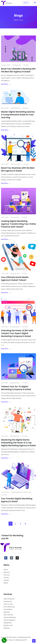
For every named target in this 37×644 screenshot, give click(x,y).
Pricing (6, 578)
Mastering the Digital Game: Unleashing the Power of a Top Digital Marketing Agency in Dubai (18, 443)
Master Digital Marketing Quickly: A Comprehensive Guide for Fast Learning (18, 115)
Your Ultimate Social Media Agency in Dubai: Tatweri (15, 279)
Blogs (6, 583)
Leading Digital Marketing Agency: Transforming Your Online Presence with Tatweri (18, 224)
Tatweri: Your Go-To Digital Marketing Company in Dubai (16, 388)
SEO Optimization (16, 164)
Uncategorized (16, 65)
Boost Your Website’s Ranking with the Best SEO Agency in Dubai (18, 70)
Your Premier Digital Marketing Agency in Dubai (17, 500)
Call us (26, 3)
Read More (6, 84)
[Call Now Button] (4, 640)
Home (6, 570)
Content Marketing (10, 617)
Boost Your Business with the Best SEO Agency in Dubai (18, 169)
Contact (6, 580)
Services (7, 575)
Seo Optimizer (8, 615)
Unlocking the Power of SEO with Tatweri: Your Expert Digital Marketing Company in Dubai (17, 333)
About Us (7, 572)
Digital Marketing (15, 108)
